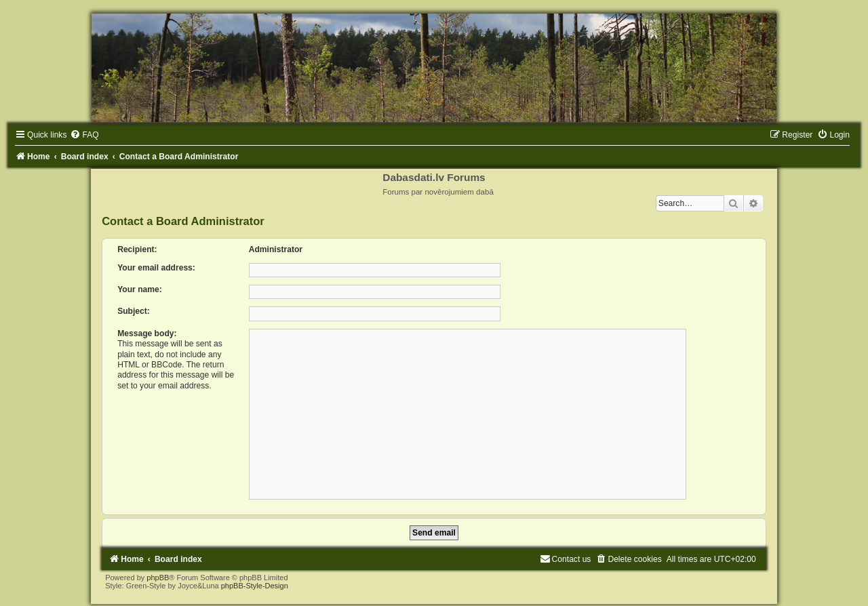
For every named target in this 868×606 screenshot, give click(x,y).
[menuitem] (84, 135)
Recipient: (137, 249)
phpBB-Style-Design (255, 586)
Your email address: (156, 268)
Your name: (140, 289)
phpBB (158, 578)
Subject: (134, 311)
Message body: (147, 334)
